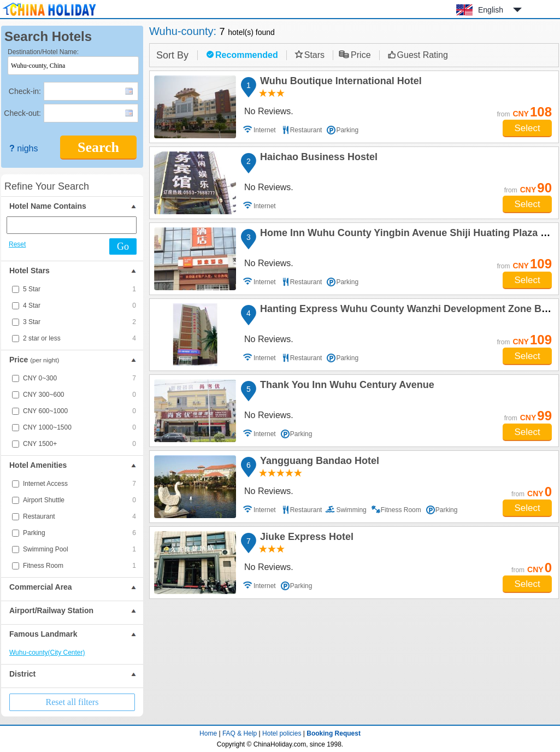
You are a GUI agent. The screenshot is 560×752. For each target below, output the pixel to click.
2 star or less (79, 338)
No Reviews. (269, 111)
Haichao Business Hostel (317, 158)
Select (527, 128)
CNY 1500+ (79, 444)
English (491, 10)
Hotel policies (282, 733)
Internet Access (79, 484)
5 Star (79, 289)
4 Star (79, 305)
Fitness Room (79, 566)
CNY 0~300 (79, 378)
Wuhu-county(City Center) (47, 653)
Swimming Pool (79, 549)
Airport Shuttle (79, 500)
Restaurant (79, 516)
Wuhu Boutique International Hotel (339, 83)
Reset (17, 244)
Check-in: (25, 91)
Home (208, 733)
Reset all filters (72, 702)
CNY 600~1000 (79, 411)
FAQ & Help (240, 733)
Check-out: (22, 113)
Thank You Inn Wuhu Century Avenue (346, 386)
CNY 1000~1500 (79, 427)
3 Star (79, 322)
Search (98, 147)
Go (123, 246)
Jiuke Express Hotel (305, 538)
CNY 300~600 (79, 395)
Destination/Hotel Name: (43, 52)
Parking (79, 533)
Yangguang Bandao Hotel (318, 462)
